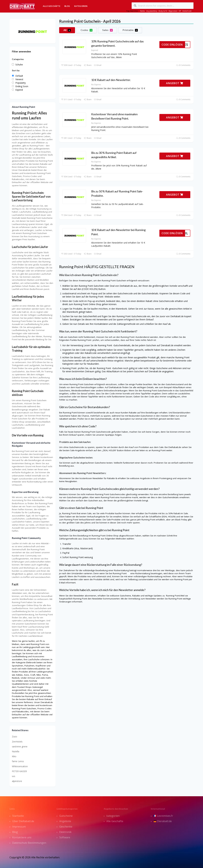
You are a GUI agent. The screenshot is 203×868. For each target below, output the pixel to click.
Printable (130, 30)
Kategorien (81, 6)
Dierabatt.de (163, 821)
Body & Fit (163, 11)
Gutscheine (66, 816)
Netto (143, 11)
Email (98, 65)
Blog (67, 6)
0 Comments (183, 65)
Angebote (65, 821)
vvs (14, 776)
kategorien (113, 816)
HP (180, 11)
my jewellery (152, 11)
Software (65, 837)
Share (87, 65)
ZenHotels (17, 742)
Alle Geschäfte (52, 6)
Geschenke (66, 827)
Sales (108, 30)
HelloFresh (187, 11)
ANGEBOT (175, 83)
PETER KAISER (19, 771)
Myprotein (173, 11)
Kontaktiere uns (22, 837)
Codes (87, 30)
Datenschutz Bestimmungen (29, 843)
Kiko (14, 756)
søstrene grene (20, 746)
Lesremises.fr (163, 816)
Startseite (18, 816)
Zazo (15, 736)
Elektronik (65, 832)
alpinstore (17, 781)
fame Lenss (18, 761)
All (67, 30)
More (119, 57)
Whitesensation (20, 766)
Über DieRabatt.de (23, 821)
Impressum (19, 827)
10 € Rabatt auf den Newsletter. (111, 80)
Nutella (16, 751)
